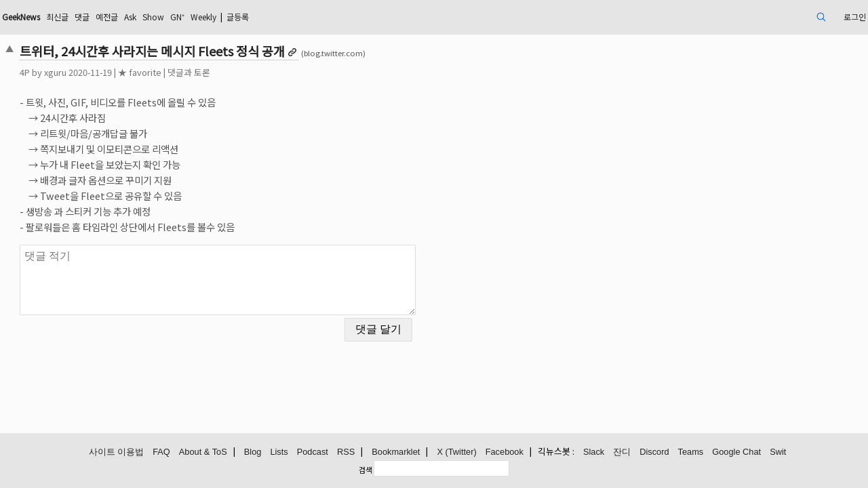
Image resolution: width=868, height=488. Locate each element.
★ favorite (223, 72)
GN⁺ (296, 17)
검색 (366, 470)
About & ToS (203, 452)
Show (268, 17)
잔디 (622, 452)
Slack (594, 452)
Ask (241, 17)
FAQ (161, 452)
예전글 (213, 17)
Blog (253, 452)
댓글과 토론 (272, 72)
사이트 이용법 (117, 452)
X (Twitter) (456, 452)
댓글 (185, 17)
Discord (654, 452)
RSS (346, 452)
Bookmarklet (396, 452)
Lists (279, 452)
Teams (691, 452)
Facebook (505, 452)
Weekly (328, 17)
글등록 (369, 17)
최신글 (157, 17)
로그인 (766, 17)
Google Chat (736, 452)
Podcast (313, 452)
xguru (139, 72)
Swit (778, 452)
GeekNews (113, 17)
